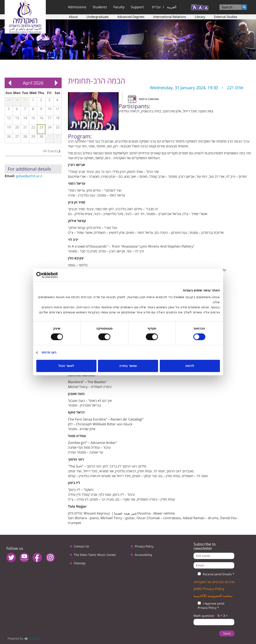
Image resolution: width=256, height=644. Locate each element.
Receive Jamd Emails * (214, 574)
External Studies (226, 17)
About (73, 17)
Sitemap (80, 563)
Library (200, 17)
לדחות (190, 366)
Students (100, 7)
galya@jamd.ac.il (29, 176)
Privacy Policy (144, 546)
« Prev (10, 83)
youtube (24, 557)
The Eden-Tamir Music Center (95, 555)
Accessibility (144, 555)
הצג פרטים (49, 352)
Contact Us (81, 546)
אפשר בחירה (128, 366)
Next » (56, 83)
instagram (50, 557)
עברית (156, 7)
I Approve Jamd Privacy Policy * (209, 606)
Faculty (119, 7)
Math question (205, 616)
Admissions (77, 7)
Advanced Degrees (131, 17)
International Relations (170, 17)
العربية (172, 7)
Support (137, 7)
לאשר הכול (66, 366)
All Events (51, 151)
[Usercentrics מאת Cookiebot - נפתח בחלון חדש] (55, 275)
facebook (37, 557)
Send (227, 633)
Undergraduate (98, 17)
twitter (11, 557)
